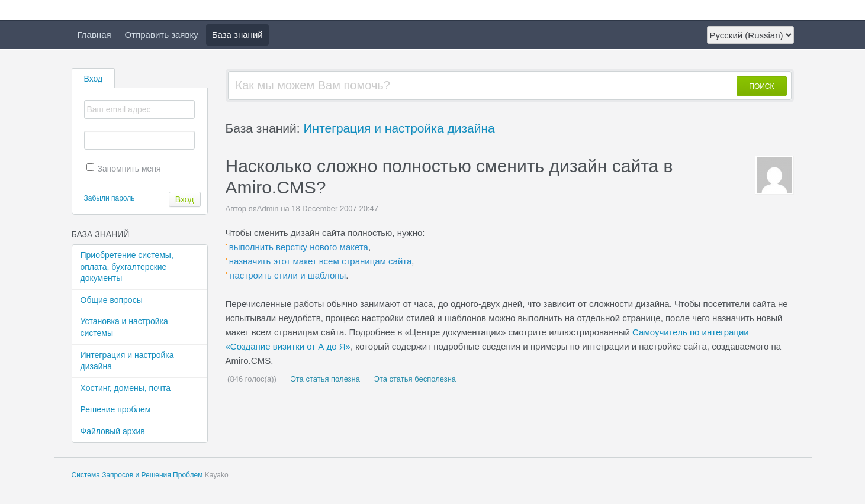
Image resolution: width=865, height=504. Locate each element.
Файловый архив (113, 431)
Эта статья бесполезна (414, 379)
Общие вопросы (112, 300)
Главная (94, 35)
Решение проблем (116, 409)
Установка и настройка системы (124, 327)
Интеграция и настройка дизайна (127, 361)
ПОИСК (761, 86)
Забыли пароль (110, 198)
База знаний (237, 35)
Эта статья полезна (324, 379)
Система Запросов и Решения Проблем (137, 475)
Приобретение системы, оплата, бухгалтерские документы (127, 266)
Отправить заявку (162, 35)
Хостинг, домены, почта (126, 388)
